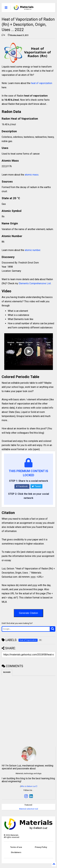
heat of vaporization (42, 83)
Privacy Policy (41, 847)
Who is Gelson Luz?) (29, 786)
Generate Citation (28, 613)
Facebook (22, 486)
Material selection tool (29, 809)
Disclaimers (16, 852)
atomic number (33, 250)
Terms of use (16, 847)
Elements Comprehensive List (35, 283)
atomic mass (32, 175)
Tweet (36, 486)
